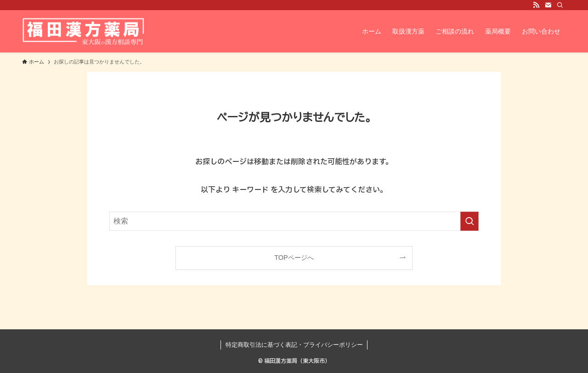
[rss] (536, 5)
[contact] (548, 5)
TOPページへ (294, 258)
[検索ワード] (294, 221)
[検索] (560, 5)
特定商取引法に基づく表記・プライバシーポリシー (294, 345)
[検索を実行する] (469, 221)
